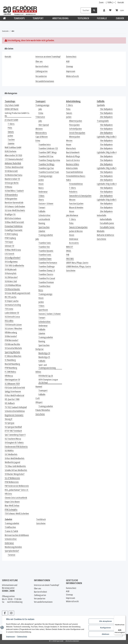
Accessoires (74, 243)
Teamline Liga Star (46, 168)
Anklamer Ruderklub (13, 163)
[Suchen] (86, 10)
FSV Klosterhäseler (12, 289)
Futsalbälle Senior (107, 227)
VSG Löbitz (9, 321)
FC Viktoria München (13, 356)
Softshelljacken (75, 129)
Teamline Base (44, 286)
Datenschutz (22, 637)
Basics (41, 188)
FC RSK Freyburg (11, 234)
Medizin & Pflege (73, 156)
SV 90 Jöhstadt (11, 269)
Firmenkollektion (76, 184)
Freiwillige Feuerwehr (14, 230)
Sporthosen (43, 310)
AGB (68, 61)
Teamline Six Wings (46, 164)
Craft (38, 398)
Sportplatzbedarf (12, 551)
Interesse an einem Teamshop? (48, 57)
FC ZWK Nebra (10, 372)
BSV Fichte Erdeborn (13, 218)
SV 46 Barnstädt (11, 171)
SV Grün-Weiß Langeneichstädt (17, 293)
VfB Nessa (9, 376)
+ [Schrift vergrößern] (114, 2)
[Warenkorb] (120, 10)
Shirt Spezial (44, 125)
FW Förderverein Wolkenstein (17, 486)
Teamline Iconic (45, 255)
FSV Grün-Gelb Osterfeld (15, 388)
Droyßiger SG (10, 214)
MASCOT (70, 247)
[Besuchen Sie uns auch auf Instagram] (11, 613)
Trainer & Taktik (11, 531)
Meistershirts (41, 133)
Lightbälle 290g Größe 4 (107, 152)
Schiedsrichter (44, 215)
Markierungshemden (13, 547)
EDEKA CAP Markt (12, 109)
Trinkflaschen (10, 527)
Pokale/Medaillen (43, 410)
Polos (10, 128)
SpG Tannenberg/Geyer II (15, 435)
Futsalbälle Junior (107, 223)
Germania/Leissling (13, 305)
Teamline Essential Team (49, 172)
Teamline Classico (46, 274)
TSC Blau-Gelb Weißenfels (15, 466)
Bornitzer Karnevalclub (14, 203)
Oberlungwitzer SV (12, 380)
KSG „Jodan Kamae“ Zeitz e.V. (17, 490)
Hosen (41, 184)
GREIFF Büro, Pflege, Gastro (77, 263)
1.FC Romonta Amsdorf (14, 159)
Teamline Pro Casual (47, 278)
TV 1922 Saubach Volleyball (16, 407)
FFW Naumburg (11, 368)
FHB (68, 255)
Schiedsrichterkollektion (15, 411)
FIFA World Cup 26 (46, 376)
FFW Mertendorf (11, 340)
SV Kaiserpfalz (11, 273)
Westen (69, 141)
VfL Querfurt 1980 (12, 399)
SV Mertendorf (11, 336)
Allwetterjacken (76, 121)
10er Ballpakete (106, 109)
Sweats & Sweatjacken (78, 227)
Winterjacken (75, 137)
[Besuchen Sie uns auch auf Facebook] (5, 613)
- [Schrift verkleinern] (105, 2)
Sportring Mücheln (12, 352)
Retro (41, 290)
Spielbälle (101, 105)
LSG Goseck (9, 254)
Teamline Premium (46, 282)
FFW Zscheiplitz (11, 510)
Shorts (41, 200)
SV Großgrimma (11, 262)
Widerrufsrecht (72, 76)
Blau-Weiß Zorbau (12, 506)
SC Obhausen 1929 (12, 384)
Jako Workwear (72, 215)
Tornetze (11, 555)
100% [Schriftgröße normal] (109, 2)
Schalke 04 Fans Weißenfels (16, 470)
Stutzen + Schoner (46, 204)
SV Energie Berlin (12, 183)
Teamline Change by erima (49, 160)
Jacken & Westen (76, 231)
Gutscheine (40, 414)
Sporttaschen (44, 227)
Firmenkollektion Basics (76, 176)
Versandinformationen (45, 81)
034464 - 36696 (8, 591)
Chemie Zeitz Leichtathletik (16, 498)
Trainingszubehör (46, 235)
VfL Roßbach (10, 403)
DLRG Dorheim (10, 151)
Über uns (39, 61)
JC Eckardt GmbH (11, 120)
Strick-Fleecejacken (77, 133)
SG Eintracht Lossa (12, 317)
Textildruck (41, 519)
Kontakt (121, 2)
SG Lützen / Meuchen (13, 328)
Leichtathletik (44, 219)
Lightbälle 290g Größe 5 (107, 168)
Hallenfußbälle (106, 219)
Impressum (11, 637)
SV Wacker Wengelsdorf (15, 474)
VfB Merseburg (11, 332)
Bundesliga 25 (44, 357)
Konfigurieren (105, 628)
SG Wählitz (9, 451)
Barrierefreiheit (42, 66)
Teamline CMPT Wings (48, 152)
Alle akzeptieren (105, 621)
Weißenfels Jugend (12, 462)
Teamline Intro (44, 145)
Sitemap (69, 66)
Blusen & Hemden (76, 208)
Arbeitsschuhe (72, 168)
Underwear (43, 192)
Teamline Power (45, 259)
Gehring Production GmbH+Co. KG (17, 115)
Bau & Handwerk (73, 152)
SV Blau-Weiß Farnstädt (14, 222)
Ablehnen (105, 634)
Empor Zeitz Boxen (12, 502)
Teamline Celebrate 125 (48, 148)
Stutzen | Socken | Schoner (50, 314)
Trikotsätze (40, 117)
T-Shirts (11, 124)
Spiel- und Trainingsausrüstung (47, 366)
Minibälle (101, 231)
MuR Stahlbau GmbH (13, 147)
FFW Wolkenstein (12, 482)
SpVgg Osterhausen (13, 391)
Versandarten (41, 76)
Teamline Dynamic (46, 251)
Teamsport (43, 390)
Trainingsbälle (103, 121)
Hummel (39, 387)
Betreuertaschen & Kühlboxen (17, 535)
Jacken (10, 136)
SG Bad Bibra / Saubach (14, 191)
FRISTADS (70, 259)
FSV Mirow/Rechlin (12, 344)
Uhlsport (39, 402)
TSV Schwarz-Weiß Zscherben (17, 514)
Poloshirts (73, 192)
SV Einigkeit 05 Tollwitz (14, 443)
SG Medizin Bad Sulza (13, 175)
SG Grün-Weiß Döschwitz (15, 210)
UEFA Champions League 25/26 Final (48, 381)
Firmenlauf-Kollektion (14, 226)
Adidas (38, 372)
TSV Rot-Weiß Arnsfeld (14, 167)
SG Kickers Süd (11, 281)
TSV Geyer (9, 242)
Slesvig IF (9, 419)
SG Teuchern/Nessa (13, 439)
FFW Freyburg (10, 238)
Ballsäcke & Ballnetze (105, 235)
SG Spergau (9, 423)
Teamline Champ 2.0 (47, 270)
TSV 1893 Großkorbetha (14, 266)
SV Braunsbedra (11, 195)
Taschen (11, 140)
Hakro (68, 180)
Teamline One (44, 247)
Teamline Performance (48, 263)
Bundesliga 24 (44, 353)
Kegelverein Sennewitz (14, 415)
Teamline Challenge (47, 266)
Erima (41, 113)
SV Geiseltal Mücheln (13, 348)
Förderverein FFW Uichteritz (16, 447)
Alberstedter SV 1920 (13, 155)
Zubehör (11, 144)
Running (42, 223)
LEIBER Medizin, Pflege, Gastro (78, 266)
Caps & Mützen (42, 137)
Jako (40, 109)
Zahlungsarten (41, 71)
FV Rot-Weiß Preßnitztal (14, 395)
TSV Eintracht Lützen (13, 325)
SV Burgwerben (11, 199)
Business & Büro (73, 164)
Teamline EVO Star (46, 156)
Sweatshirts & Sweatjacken (80, 196)
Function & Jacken (76, 204)
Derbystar (40, 349)
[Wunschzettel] (110, 10)
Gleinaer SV (9, 246)
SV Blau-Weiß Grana (13, 250)
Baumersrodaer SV (12, 179)
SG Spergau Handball (13, 427)
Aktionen (39, 129)
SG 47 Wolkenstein (12, 478)
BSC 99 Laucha (10, 297)
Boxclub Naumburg (12, 364)
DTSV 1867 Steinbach (13, 431)
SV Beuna (8, 187)
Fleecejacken (74, 125)
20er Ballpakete (106, 117)
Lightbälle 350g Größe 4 (107, 184)
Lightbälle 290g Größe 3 (107, 137)
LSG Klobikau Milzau (13, 285)
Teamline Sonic (45, 243)
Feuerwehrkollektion (74, 172)
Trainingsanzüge (42, 105)
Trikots (41, 196)
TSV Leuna (9, 309)
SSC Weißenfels (11, 454)
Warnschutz (71, 148)
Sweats (11, 132)
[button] (104, 10)
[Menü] (124, 617)
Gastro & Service (73, 160)
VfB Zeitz (8, 494)
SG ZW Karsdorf (11, 277)
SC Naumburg (10, 360)
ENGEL (69, 251)
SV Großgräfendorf (13, 258)
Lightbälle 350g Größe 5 (107, 200)
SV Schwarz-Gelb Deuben (15, 207)
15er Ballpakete (106, 113)
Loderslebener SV (12, 313)
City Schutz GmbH (12, 105)
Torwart (42, 208)
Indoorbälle (102, 215)
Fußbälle (42, 211)
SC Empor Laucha (12, 301)
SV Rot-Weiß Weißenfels (15, 458)
